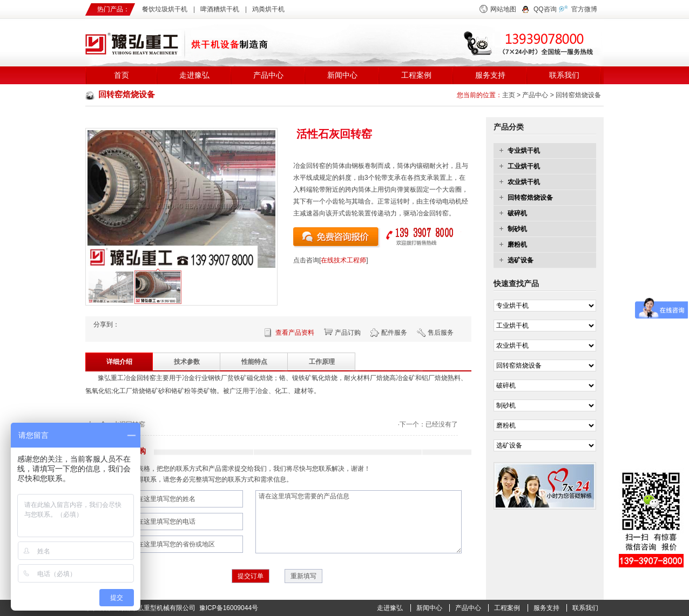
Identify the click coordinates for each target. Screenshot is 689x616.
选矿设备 (521, 260)
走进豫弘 (194, 75)
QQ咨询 (545, 9)
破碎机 (517, 213)
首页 (121, 75)
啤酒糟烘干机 (220, 9)
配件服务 (394, 333)
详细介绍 (119, 362)
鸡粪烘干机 (268, 9)
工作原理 (322, 362)
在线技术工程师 (343, 260)
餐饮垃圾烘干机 (165, 9)
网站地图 (503, 9)
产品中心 (268, 75)
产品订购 (348, 333)
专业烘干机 (524, 151)
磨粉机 (517, 245)
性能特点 (254, 362)
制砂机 (517, 229)
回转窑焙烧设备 (578, 95)
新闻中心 (342, 75)
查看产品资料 (295, 333)
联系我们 (564, 75)
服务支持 (490, 75)
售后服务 (441, 333)
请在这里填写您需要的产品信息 (359, 522)
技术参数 (187, 362)
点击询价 (337, 238)
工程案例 (416, 75)
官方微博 (584, 9)
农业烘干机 (524, 182)
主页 (509, 95)
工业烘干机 (524, 166)
